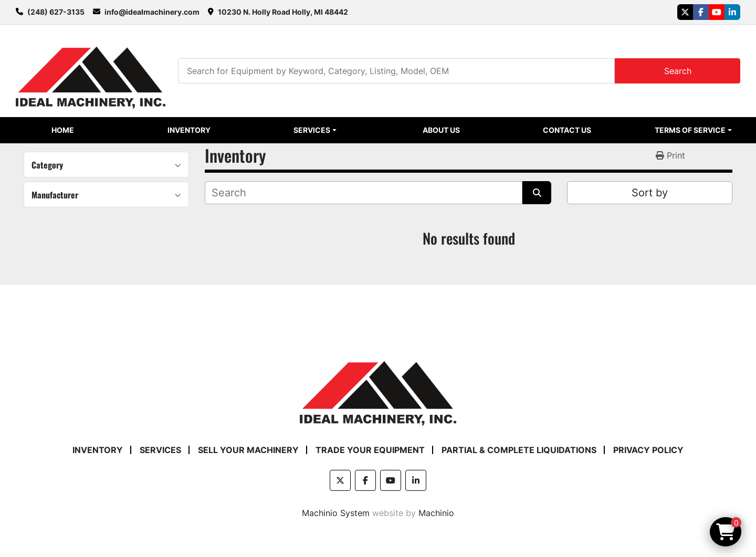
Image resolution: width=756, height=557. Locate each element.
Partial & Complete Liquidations (519, 450)
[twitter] (685, 12)
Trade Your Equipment (370, 450)
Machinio (436, 513)
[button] (315, 130)
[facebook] (701, 12)
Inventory (189, 130)
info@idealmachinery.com (152, 12)
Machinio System (336, 513)
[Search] (396, 71)
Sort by (650, 193)
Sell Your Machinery (248, 450)
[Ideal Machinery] (378, 385)
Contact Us (567, 130)
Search (678, 71)
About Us (441, 130)
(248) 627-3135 (56, 12)
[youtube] (717, 12)
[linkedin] (732, 12)
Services (312, 130)
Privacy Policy (648, 450)
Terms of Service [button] (690, 130)
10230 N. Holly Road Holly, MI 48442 (283, 12)
